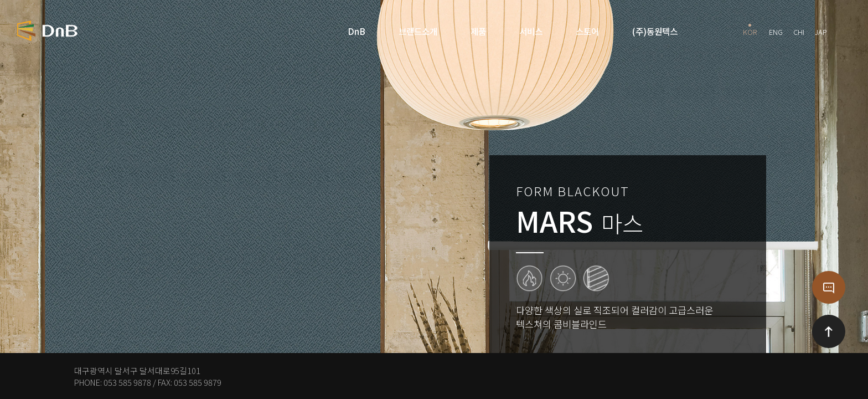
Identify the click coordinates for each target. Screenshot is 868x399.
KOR (750, 30)
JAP (821, 30)
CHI (799, 30)
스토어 (587, 31)
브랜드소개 (418, 31)
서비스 (531, 31)
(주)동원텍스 (655, 31)
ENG (776, 30)
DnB (356, 31)
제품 (478, 31)
